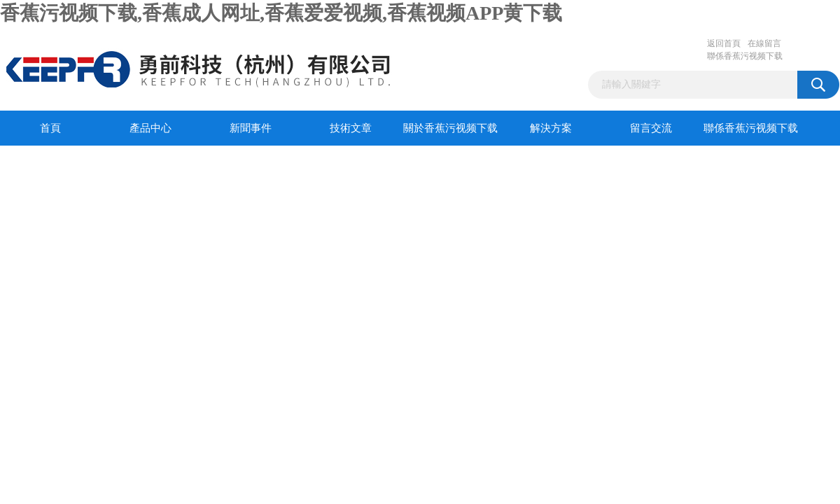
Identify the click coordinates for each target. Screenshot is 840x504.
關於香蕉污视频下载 (450, 128)
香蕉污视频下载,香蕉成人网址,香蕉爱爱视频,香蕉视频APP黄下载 (281, 13)
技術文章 (351, 128)
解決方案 (551, 128)
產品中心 (150, 128)
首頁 (50, 128)
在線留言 (764, 43)
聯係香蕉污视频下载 (745, 56)
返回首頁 (724, 43)
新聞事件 (251, 128)
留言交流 (651, 128)
